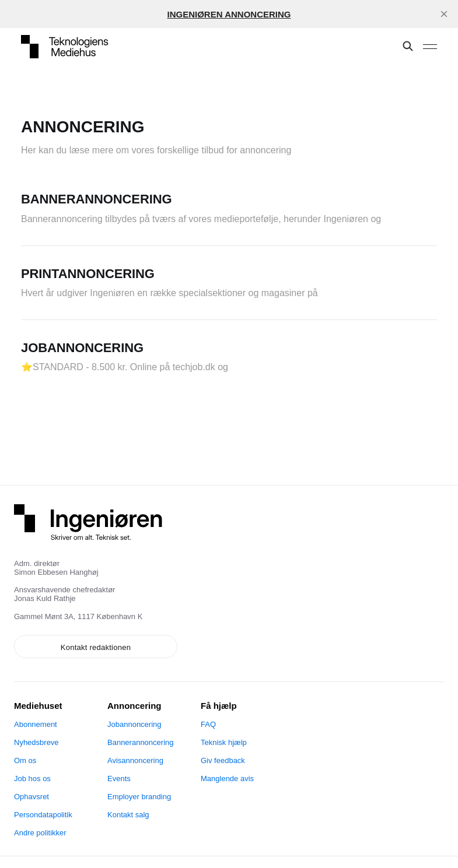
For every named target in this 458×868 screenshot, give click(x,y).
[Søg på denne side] (408, 47)
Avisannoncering (135, 760)
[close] (444, 14)
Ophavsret (32, 797)
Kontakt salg (128, 815)
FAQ (208, 724)
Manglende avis (227, 779)
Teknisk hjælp (224, 742)
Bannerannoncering (140, 742)
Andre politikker (40, 833)
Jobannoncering (134, 724)
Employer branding (139, 797)
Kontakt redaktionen (96, 647)
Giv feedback (223, 760)
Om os (25, 760)
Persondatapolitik (43, 815)
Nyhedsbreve (36, 742)
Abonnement (36, 724)
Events (119, 779)
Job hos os (32, 779)
